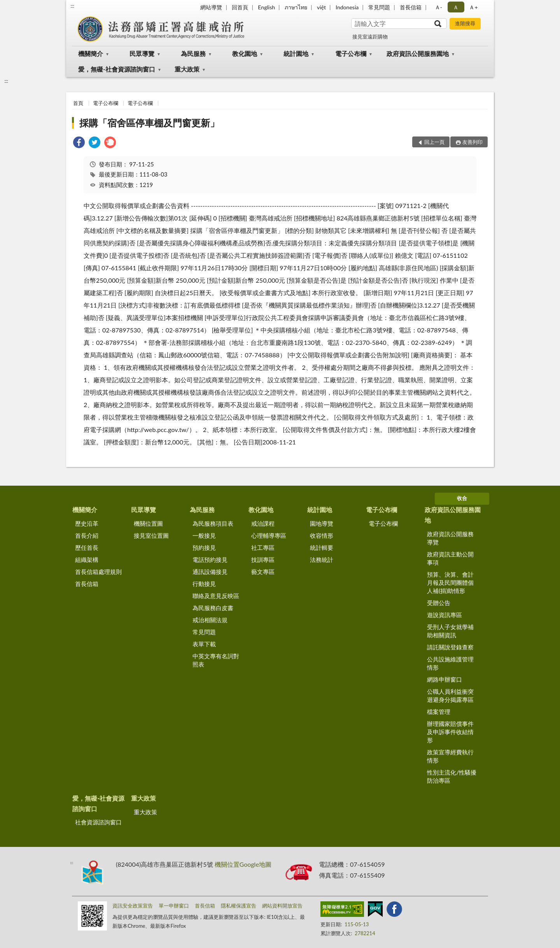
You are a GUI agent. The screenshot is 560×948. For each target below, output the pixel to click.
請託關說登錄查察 (450, 647)
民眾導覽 (142, 53)
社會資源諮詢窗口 (98, 822)
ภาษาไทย (296, 7)
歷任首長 (87, 547)
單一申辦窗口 (174, 906)
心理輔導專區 (269, 535)
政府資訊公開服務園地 (418, 53)
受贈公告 (439, 603)
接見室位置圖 (151, 535)
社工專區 (263, 547)
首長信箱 (411, 7)
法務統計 (322, 560)
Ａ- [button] (438, 7)
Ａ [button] (456, 7)
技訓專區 (263, 560)
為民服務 (193, 53)
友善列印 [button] (472, 142)
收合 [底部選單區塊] (462, 498)
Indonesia (347, 7)
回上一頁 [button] (434, 142)
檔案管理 (439, 712)
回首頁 (240, 7)
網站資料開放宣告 (282, 906)
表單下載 (204, 644)
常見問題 (379, 7)
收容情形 (322, 535)
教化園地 (245, 53)
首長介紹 (87, 535)
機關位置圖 (148, 523)
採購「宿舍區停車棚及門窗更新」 (149, 123)
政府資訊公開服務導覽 (450, 538)
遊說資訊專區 (444, 615)
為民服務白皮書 (213, 608)
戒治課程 (263, 523)
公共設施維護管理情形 (450, 663)
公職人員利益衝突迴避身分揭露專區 (450, 695)
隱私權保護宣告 (239, 906)
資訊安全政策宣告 (133, 906)
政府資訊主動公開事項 (450, 558)
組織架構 (87, 560)
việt (321, 7)
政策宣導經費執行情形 (450, 756)
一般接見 (204, 535)
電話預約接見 (210, 560)
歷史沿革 (87, 523)
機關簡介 (91, 53)
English (266, 7)
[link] (79, 143)
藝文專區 (263, 572)
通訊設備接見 (210, 572)
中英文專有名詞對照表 (216, 660)
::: (72, 6)
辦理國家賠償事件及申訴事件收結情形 (450, 732)
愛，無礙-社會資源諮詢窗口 (117, 69)
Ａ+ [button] (473, 7)
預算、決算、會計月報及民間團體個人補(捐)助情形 (450, 582)
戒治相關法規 (210, 620)
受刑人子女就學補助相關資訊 (450, 631)
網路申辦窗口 (444, 679)
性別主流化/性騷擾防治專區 (452, 776)
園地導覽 (322, 523)
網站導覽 (211, 7)
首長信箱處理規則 (98, 572)
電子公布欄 (351, 53)
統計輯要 (322, 547)
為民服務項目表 (213, 523)
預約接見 (204, 547)
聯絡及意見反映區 (216, 596)
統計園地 (296, 53)
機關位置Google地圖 (243, 864)
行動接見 (204, 584)
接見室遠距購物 (370, 37)
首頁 (78, 103)
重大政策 (187, 69)
